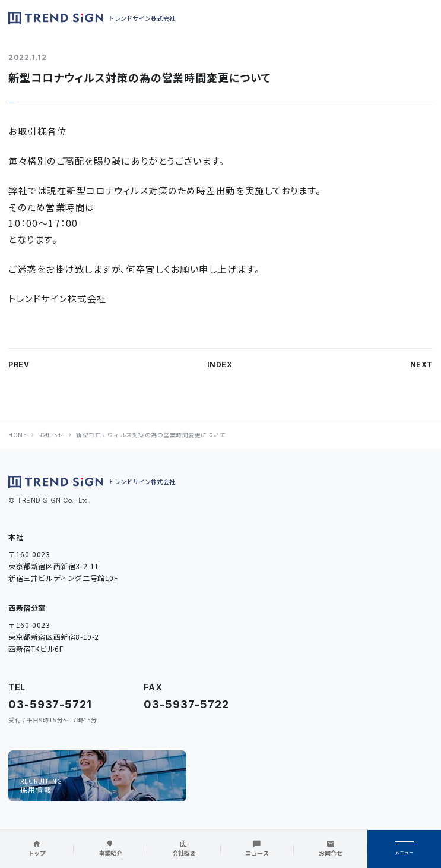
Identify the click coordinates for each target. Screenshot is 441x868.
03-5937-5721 (50, 704)
